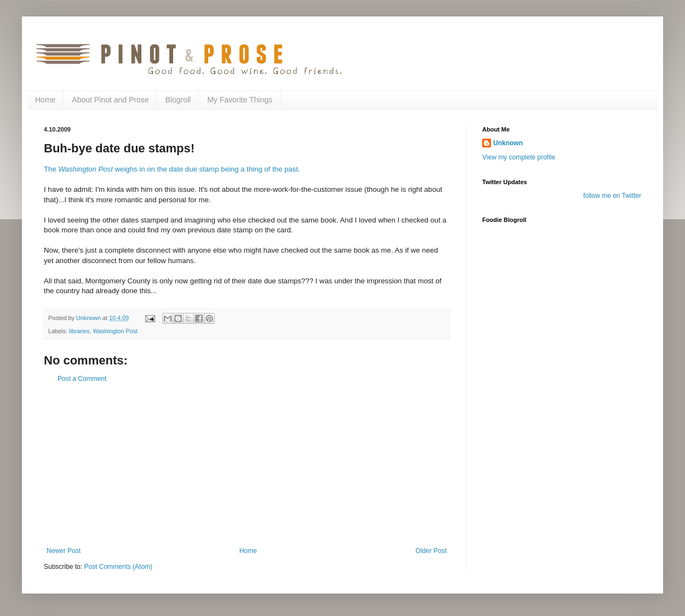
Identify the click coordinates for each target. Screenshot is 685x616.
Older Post (431, 551)
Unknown (508, 143)
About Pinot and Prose (110, 100)
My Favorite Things (240, 100)
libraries (79, 331)
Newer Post (64, 551)
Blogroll (178, 100)
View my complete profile (519, 157)
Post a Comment (82, 379)
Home (45, 100)
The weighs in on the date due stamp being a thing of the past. (172, 169)
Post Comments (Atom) (118, 567)
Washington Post (115, 331)
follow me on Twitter (612, 196)
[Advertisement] (247, 465)
